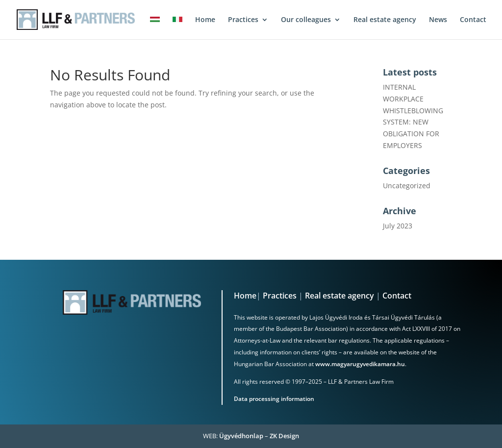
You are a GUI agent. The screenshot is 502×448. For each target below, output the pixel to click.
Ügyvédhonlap (241, 436)
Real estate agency (339, 296)
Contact (397, 296)
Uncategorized (407, 186)
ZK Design (284, 436)
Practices (280, 296)
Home (245, 296)
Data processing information (274, 399)
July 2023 (398, 226)
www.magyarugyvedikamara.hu (360, 364)
